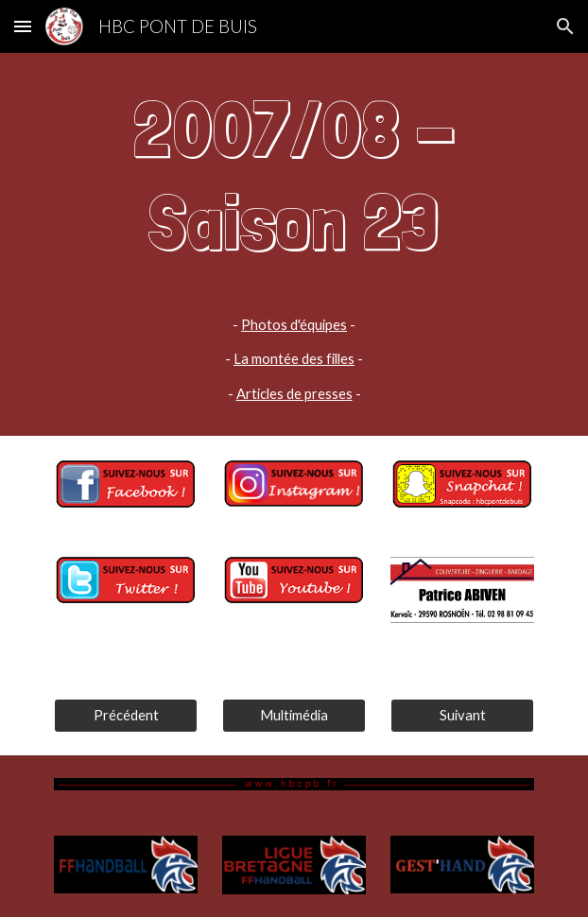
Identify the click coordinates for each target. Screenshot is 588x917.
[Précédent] (125, 715)
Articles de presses (294, 394)
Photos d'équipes (294, 325)
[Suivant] (462, 715)
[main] (294, 244)
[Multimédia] (294, 715)
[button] (23, 26)
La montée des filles (294, 359)
